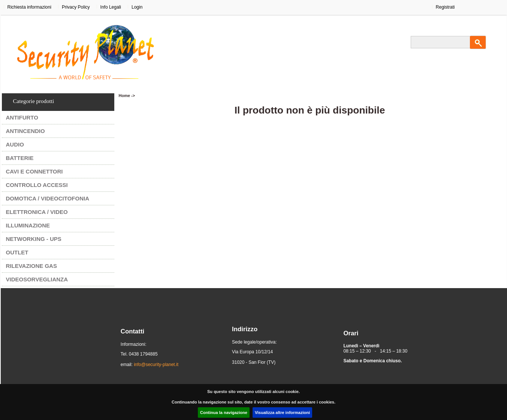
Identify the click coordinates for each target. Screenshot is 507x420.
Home (125, 96)
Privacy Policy (76, 7)
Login (137, 7)
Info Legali (111, 7)
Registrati (445, 7)
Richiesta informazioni (29, 7)
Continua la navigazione (224, 413)
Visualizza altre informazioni (282, 413)
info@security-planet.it (156, 365)
